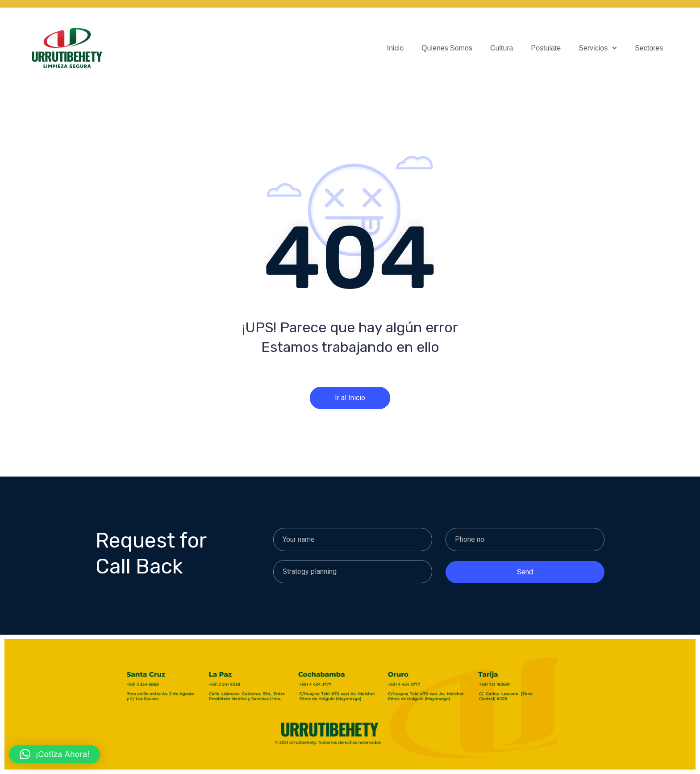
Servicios (598, 48)
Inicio (395, 48)
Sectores (649, 48)
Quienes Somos (447, 48)
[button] (54, 754)
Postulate (546, 48)
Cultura (502, 48)
